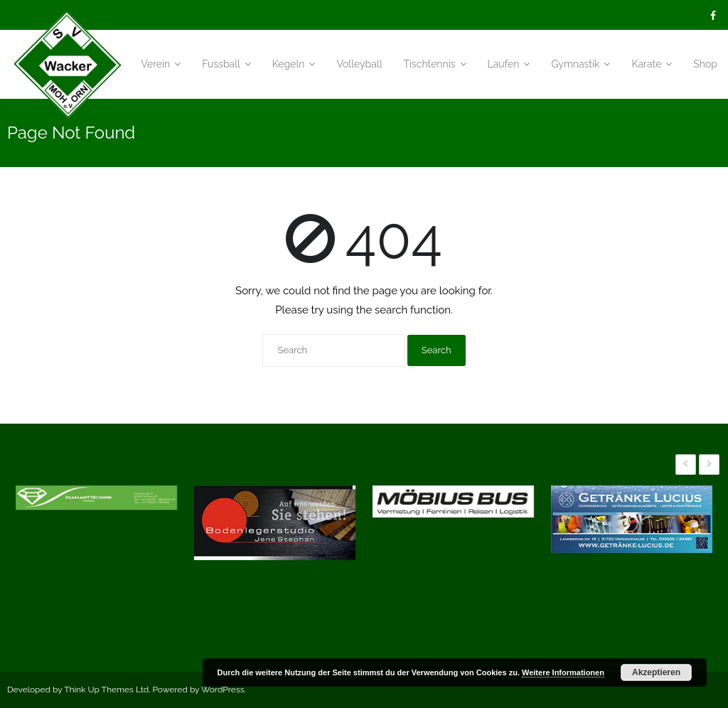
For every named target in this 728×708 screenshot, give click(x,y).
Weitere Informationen (563, 672)
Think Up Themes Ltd (106, 690)
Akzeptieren (656, 672)
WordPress (223, 690)
